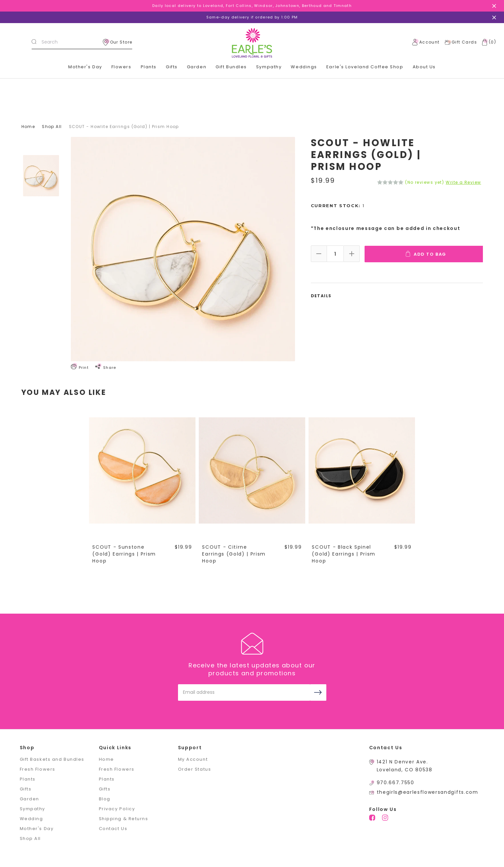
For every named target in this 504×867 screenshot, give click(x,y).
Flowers (121, 67)
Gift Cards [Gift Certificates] (461, 42)
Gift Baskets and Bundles (52, 759)
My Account (193, 759)
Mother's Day (85, 67)
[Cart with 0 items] (488, 42)
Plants (149, 67)
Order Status (195, 769)
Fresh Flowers (38, 769)
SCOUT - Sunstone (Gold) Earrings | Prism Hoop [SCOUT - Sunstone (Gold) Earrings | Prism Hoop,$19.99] (124, 554)
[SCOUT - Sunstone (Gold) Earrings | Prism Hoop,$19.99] (142, 470)
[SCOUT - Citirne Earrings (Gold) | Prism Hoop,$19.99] (252, 470)
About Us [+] (424, 67)
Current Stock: (338, 206)
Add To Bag (426, 254)
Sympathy (269, 67)
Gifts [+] (172, 67)
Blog (105, 799)
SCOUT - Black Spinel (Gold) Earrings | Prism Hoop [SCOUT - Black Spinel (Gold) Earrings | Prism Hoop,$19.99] (344, 554)
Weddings (304, 67)
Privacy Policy (117, 809)
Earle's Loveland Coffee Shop (365, 67)
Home (106, 759)
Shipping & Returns (124, 819)
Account (426, 42)
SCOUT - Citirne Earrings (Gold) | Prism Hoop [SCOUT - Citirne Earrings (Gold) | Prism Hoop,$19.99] (234, 554)
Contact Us (113, 829)
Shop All (30, 838)
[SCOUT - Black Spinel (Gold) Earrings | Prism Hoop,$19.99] (362, 470)
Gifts (26, 789)
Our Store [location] (118, 42)
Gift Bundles (231, 67)
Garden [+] (197, 67)
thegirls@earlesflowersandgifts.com (428, 792)
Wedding (31, 819)
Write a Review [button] (463, 182)
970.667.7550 (396, 783)
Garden (30, 799)
